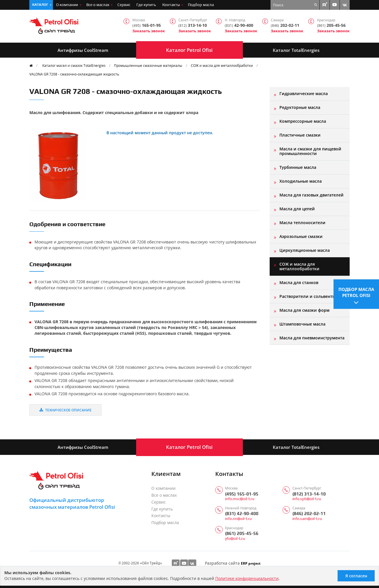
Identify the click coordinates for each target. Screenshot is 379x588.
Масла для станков (299, 282)
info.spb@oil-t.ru (307, 499)
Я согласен (356, 576)
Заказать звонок (149, 31)
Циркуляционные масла (305, 250)
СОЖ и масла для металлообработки (222, 65)
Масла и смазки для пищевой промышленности (310, 151)
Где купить (146, 5)
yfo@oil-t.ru (235, 539)
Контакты (171, 5)
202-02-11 (285, 25)
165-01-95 (147, 25)
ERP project (251, 563)
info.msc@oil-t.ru (240, 499)
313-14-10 (193, 25)
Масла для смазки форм (304, 310)
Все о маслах (98, 5)
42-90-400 (239, 25)
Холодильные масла (301, 181)
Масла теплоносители (302, 223)
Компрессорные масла (303, 121)
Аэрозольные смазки (301, 236)
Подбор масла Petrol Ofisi (356, 292)
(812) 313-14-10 (309, 494)
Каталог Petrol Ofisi (189, 50)
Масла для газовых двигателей (312, 195)
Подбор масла (201, 5)
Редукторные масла (300, 107)
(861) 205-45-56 (242, 533)
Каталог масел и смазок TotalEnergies (74, 65)
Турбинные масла (298, 167)
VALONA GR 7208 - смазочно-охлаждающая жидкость (74, 74)
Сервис (124, 5)
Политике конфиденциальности (247, 578)
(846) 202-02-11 (309, 514)
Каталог (40, 5)
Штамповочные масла (302, 324)
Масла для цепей (297, 209)
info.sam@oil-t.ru (307, 519)
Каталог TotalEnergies (296, 50)
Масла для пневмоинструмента (312, 338)
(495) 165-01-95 (242, 494)
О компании (67, 5)
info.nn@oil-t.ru (238, 519)
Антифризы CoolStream (83, 50)
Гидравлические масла (304, 93)
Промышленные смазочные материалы (148, 65)
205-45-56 (331, 25)
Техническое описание (65, 410)
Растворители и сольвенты (307, 296)
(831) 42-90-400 (242, 514)
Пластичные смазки (300, 135)
